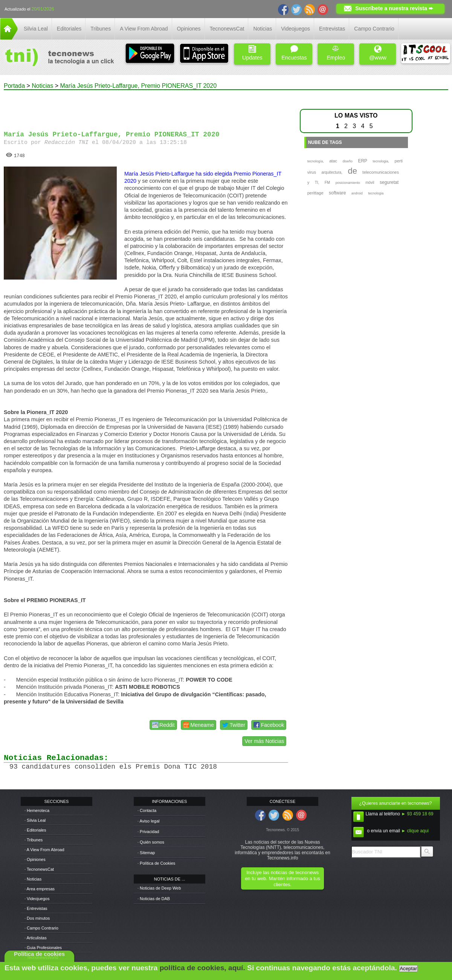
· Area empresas (40, 889)
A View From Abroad (144, 29)
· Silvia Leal (35, 820)
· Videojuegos (37, 899)
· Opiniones (35, 859)
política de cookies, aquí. (202, 968)
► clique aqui (415, 831)
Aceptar (408, 969)
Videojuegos (295, 29)
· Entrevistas (36, 908)
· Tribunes (34, 840)
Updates (252, 53)
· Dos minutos (37, 918)
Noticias (263, 29)
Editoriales (69, 29)
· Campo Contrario (41, 928)
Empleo (336, 53)
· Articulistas (36, 938)
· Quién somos (151, 842)
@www (378, 53)
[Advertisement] (146, 107)
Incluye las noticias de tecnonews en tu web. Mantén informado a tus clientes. (282, 878)
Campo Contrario (374, 29)
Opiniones (189, 29)
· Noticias (33, 879)
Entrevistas (332, 29)
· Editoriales (35, 830)
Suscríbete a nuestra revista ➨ (394, 8)
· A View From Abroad (44, 850)
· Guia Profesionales (43, 948)
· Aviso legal (149, 821)
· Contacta (147, 810)
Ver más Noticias (264, 741)
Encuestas (294, 53)
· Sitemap (146, 853)
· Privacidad (148, 832)
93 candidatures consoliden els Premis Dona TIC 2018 (113, 767)
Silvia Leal (36, 29)
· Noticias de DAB (154, 899)
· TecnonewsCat (39, 869)
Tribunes (101, 29)
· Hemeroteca (37, 810)
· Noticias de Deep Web (159, 888)
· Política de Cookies (156, 863)
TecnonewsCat (227, 29)
